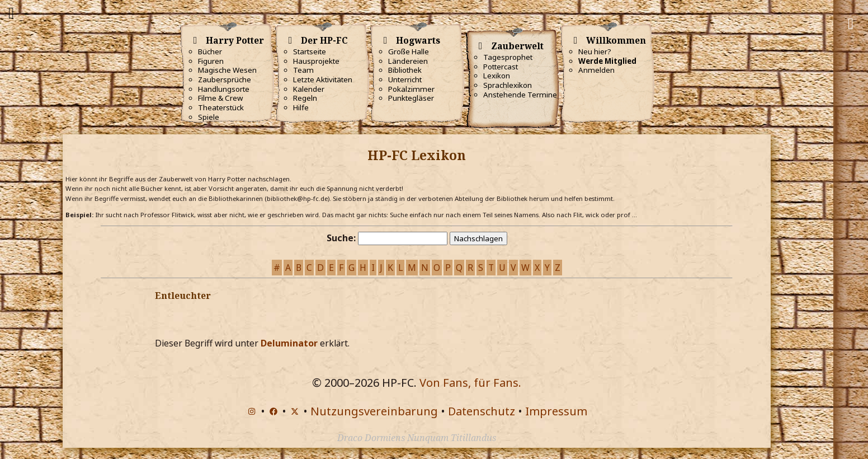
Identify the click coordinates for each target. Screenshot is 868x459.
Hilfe (301, 107)
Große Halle (409, 51)
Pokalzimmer (411, 89)
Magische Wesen (227, 70)
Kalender (309, 89)
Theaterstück (221, 107)
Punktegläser (411, 98)
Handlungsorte (224, 89)
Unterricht (405, 79)
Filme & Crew (220, 98)
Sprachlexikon (508, 85)
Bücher (210, 51)
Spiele (209, 117)
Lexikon (497, 76)
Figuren (211, 61)
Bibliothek (405, 70)
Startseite (310, 51)
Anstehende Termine (520, 95)
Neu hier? (595, 51)
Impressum (556, 411)
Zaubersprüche (225, 79)
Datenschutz (482, 411)
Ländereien (408, 61)
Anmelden (596, 70)
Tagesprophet (508, 57)
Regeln (305, 98)
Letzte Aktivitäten (323, 79)
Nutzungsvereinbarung (374, 411)
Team (303, 70)
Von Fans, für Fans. (470, 383)
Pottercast (501, 67)
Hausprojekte (316, 61)
